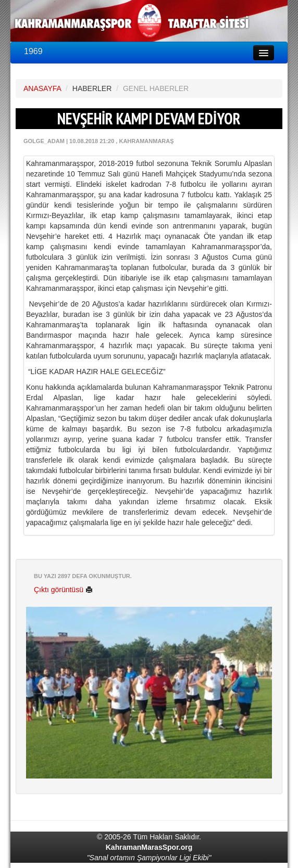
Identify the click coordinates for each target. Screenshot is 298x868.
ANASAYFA (42, 88)
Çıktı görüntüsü (63, 590)
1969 (33, 51)
